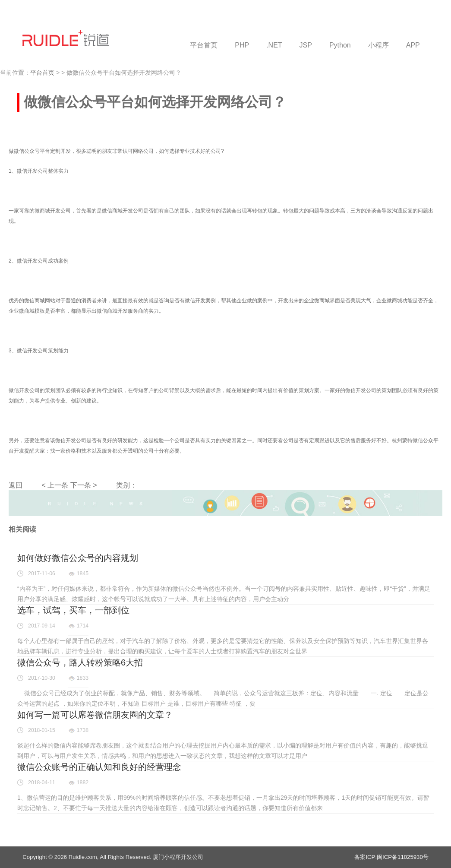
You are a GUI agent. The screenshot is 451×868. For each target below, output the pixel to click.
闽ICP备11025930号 (403, 857)
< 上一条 (55, 485)
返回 (16, 485)
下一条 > (84, 485)
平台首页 (42, 73)
